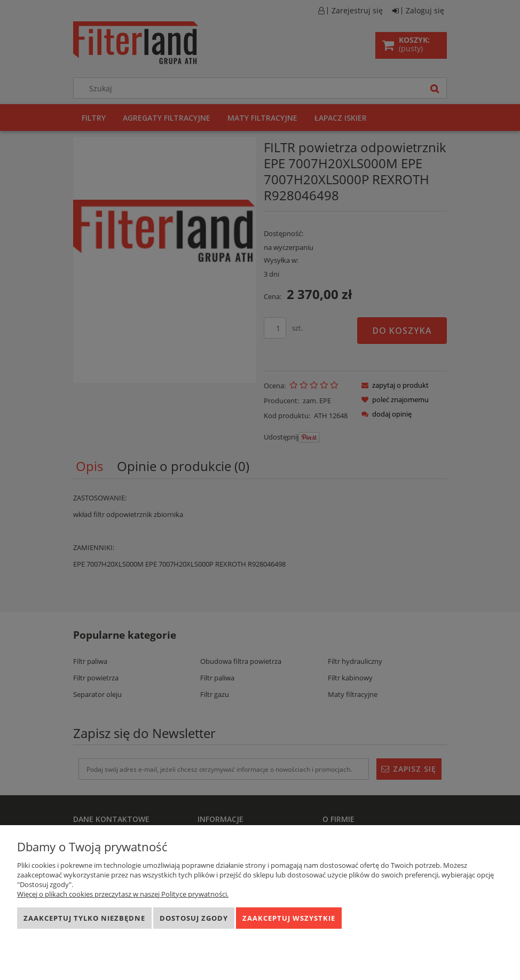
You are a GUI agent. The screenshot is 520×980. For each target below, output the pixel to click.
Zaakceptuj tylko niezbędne (84, 918)
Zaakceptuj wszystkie (289, 918)
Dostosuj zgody (194, 918)
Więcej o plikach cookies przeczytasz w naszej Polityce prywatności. (123, 894)
